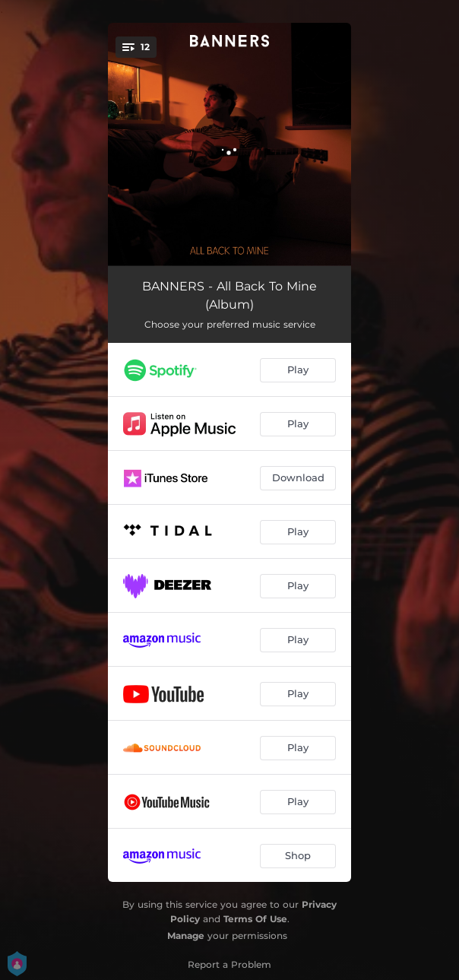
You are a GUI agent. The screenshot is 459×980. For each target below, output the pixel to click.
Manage (186, 936)
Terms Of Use (255, 919)
